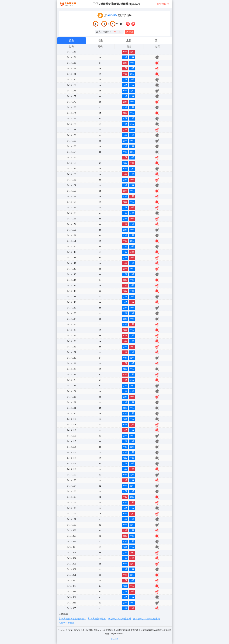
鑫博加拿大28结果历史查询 (146, 619)
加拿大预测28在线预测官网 (72, 619)
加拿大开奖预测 (67, 623)
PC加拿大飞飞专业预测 (119, 619)
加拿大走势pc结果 (97, 619)
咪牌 (129, 32)
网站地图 (114, 639)
